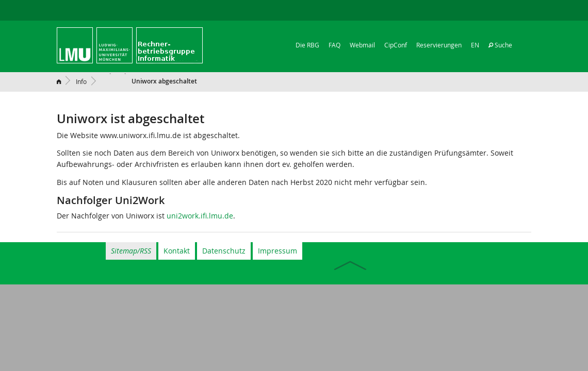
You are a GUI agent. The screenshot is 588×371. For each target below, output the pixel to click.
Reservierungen (439, 45)
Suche (500, 45)
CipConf (396, 45)
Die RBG (307, 45)
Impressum (277, 251)
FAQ (334, 45)
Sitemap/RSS (131, 251)
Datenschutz (224, 251)
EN (475, 45)
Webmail (362, 45)
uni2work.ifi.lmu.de (200, 216)
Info (81, 81)
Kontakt (177, 251)
